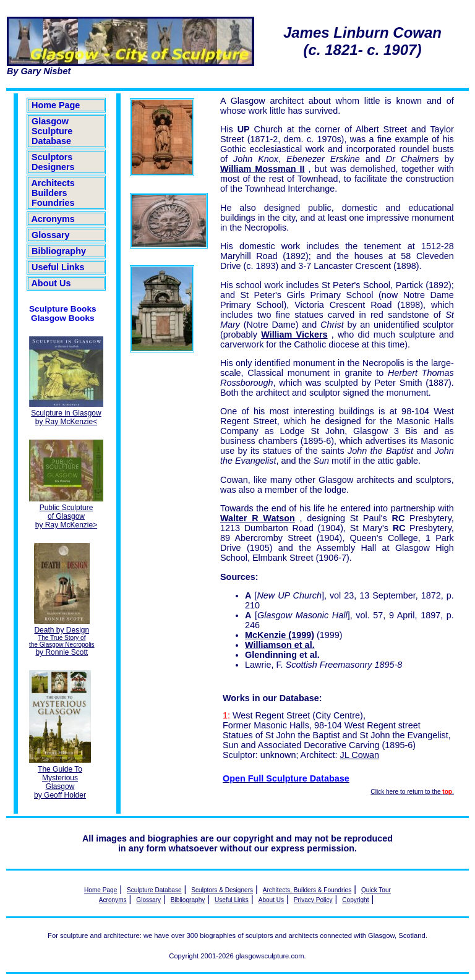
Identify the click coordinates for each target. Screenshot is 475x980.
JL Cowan (360, 755)
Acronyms (53, 219)
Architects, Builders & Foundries (307, 890)
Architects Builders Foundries (53, 193)
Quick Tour (376, 890)
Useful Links (58, 267)
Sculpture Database (154, 890)
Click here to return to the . (412, 792)
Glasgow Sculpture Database (52, 131)
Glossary (51, 235)
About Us (51, 283)
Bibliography (59, 251)
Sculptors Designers (53, 162)
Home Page (56, 105)
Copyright (355, 900)
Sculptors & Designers (222, 890)
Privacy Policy (313, 900)
